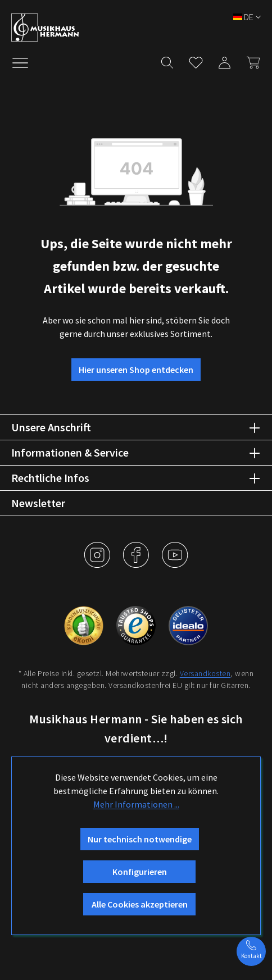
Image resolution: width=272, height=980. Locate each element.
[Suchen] (167, 60)
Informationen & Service (70, 452)
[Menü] (26, 62)
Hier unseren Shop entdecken (136, 370)
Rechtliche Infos (50, 478)
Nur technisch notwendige (140, 839)
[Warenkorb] (250, 60)
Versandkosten (205, 673)
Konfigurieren (140, 872)
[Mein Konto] (225, 60)
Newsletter (38, 503)
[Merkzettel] (196, 60)
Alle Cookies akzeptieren (140, 904)
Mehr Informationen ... (136, 804)
